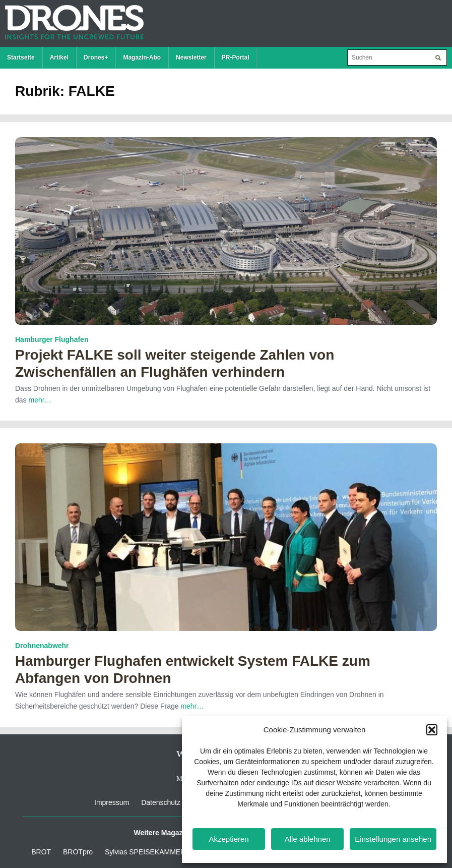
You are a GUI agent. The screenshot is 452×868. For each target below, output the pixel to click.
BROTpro (78, 852)
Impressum (112, 802)
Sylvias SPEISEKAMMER (145, 852)
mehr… (40, 400)
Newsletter (191, 57)
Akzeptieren (229, 839)
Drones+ (96, 57)
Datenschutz (161, 802)
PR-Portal (236, 57)
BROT (41, 852)
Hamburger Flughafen (52, 339)
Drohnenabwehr (42, 646)
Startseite (21, 57)
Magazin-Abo (142, 57)
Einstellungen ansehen (393, 839)
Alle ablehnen (308, 839)
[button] (432, 730)
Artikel (59, 57)
